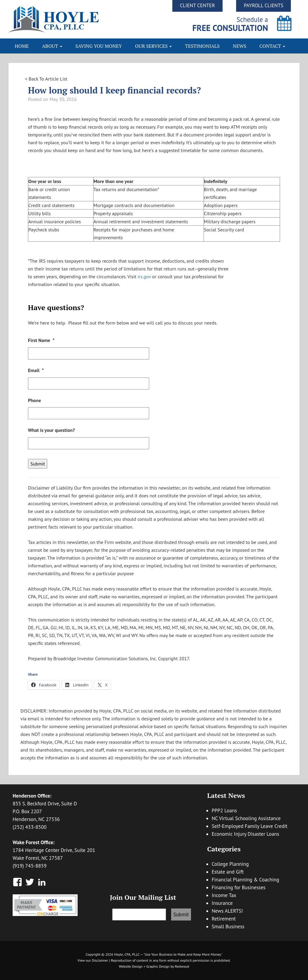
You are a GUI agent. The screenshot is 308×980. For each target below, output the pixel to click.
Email (36, 370)
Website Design (131, 966)
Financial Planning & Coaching (246, 880)
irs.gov (143, 276)
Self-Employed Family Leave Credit (250, 826)
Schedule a (230, 24)
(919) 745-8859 (30, 866)
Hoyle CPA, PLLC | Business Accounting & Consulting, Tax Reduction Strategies (81, 19)
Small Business (228, 927)
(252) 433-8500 (30, 827)
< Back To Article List (46, 79)
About (52, 46)
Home (22, 46)
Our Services (153, 46)
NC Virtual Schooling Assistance (246, 818)
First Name (41, 340)
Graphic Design (158, 966)
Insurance (222, 903)
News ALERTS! (227, 911)
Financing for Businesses (239, 887)
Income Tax (224, 895)
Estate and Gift (228, 872)
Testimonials (202, 46)
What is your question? (51, 430)
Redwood (182, 966)
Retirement (224, 919)
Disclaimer (100, 960)
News (240, 46)
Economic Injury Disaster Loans (245, 834)
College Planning (230, 864)
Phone (34, 400)
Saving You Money (99, 46)
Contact (273, 46)
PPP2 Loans (224, 811)
